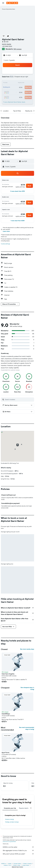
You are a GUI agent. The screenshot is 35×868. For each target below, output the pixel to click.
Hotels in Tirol (7, 865)
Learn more (6, 231)
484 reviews (17, 49)
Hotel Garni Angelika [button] (8, 674)
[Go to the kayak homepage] (12, 3)
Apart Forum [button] (6, 753)
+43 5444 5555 (7, 46)
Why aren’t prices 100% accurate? (18, 854)
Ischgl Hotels (26, 865)
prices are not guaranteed (9, 841)
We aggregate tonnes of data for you (18, 850)
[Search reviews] (19, 399)
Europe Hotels (17, 864)
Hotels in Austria (27, 864)
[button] (3, 3)
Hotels (10, 864)
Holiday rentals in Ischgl (12, 822)
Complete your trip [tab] (10, 808)
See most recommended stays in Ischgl (27, 728)
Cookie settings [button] (5, 244)
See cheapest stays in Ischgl (27, 688)
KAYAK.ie (4, 864)
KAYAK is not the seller (18, 847)
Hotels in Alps (17, 865)
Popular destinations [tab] (26, 808)
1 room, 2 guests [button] (9, 60)
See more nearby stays (27, 649)
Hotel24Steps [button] (6, 714)
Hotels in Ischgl (9, 819)
